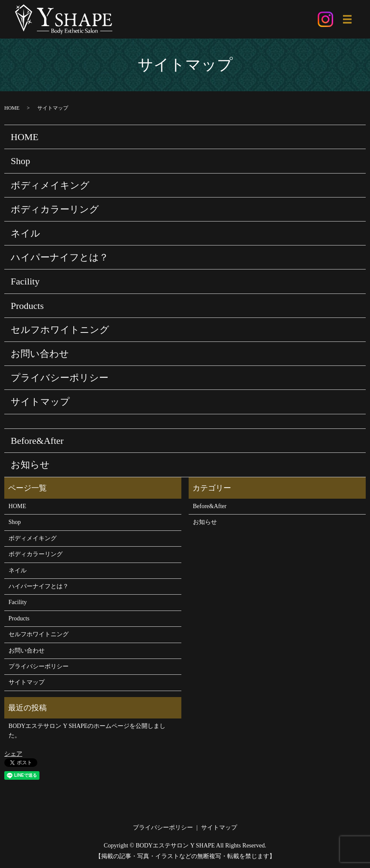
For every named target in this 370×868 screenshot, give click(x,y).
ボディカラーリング (55, 209)
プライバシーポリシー (60, 378)
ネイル (26, 234)
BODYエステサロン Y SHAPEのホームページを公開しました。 (87, 731)
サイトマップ (40, 402)
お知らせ (30, 465)
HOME (12, 108)
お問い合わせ (40, 354)
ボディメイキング (50, 185)
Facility (25, 282)
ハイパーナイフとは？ (60, 258)
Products (27, 306)
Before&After (37, 441)
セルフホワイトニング (60, 330)
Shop (20, 161)
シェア (13, 754)
